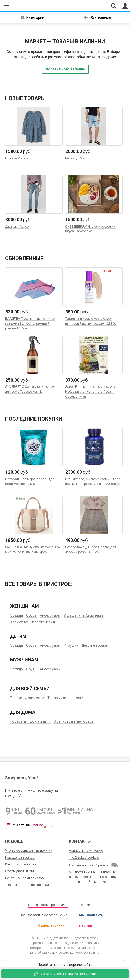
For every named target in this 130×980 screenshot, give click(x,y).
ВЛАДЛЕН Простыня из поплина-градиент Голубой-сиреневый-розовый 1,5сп (30, 323)
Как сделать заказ (20, 857)
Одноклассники (51, 925)
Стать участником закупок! (65, 974)
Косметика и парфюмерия (32, 622)
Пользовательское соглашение (43, 915)
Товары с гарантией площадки (29, 885)
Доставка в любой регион (89, 865)
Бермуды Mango (78, 158)
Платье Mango (16, 158)
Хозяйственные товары (74, 721)
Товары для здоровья (66, 698)
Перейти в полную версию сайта (65, 965)
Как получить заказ (21, 864)
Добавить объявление (65, 69)
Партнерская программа (48, 905)
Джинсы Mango (17, 226)
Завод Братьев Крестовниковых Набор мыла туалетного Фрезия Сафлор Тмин (90, 391)
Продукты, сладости (27, 698)
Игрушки (71, 645)
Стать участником (19, 871)
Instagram (84, 925)
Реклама (86, 905)
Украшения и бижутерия (84, 615)
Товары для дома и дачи (30, 721)
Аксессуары (50, 615)
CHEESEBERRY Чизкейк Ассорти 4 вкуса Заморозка (90, 229)
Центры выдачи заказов (24, 878)
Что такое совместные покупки (29, 851)
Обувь (31, 615)
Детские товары (95, 645)
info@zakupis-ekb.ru (84, 857)
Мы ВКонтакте (91, 915)
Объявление (98, 17)
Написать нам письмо (86, 851)
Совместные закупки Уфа (28, 6)
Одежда (16, 615)
